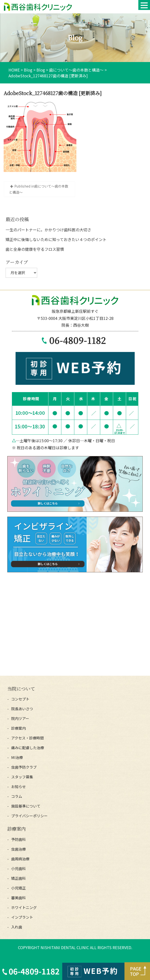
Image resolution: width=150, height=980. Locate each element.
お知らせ (18, 787)
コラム (17, 796)
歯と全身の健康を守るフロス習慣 (35, 249)
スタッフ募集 (22, 777)
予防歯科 (18, 839)
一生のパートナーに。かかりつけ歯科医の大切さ (48, 230)
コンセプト (20, 699)
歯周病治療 (20, 859)
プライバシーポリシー (29, 816)
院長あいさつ (22, 709)
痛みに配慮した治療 (28, 748)
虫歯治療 (18, 849)
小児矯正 (18, 888)
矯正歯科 (18, 878)
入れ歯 (17, 927)
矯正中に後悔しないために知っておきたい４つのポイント (56, 239)
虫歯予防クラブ (24, 767)
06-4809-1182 (78, 340)
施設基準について (26, 806)
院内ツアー (20, 718)
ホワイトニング (24, 907)
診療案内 (18, 728)
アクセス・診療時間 (27, 738)
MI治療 (17, 757)
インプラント (22, 917)
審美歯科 (18, 898)
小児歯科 (18, 868)
